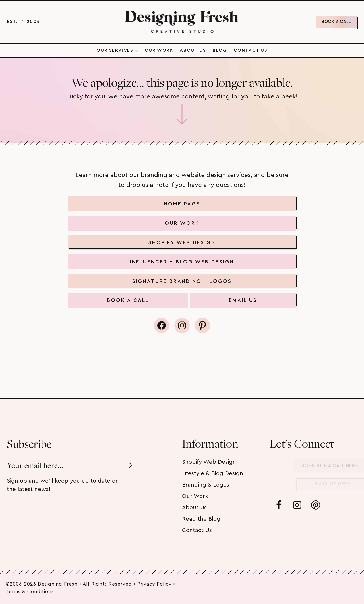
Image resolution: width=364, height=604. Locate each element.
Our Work (159, 50)
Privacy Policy (154, 584)
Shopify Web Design (209, 462)
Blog (220, 50)
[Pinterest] (316, 505)
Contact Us (251, 50)
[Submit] (125, 463)
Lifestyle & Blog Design (213, 473)
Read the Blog (201, 519)
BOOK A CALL (336, 22)
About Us (193, 50)
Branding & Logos (206, 485)
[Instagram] (297, 505)
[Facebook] (279, 505)
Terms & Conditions (30, 592)
